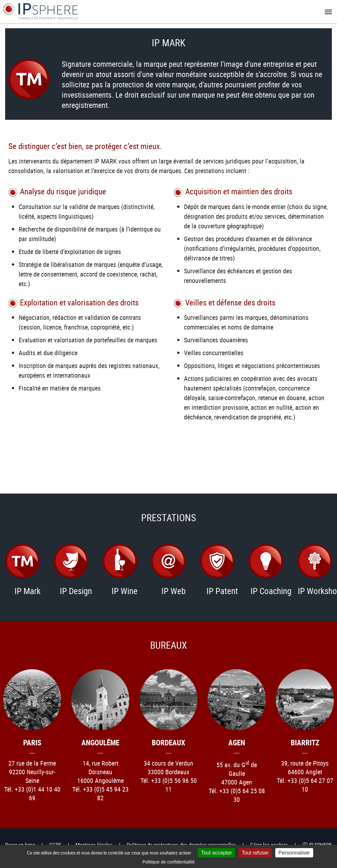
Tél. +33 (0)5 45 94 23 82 (100, 793)
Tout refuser (255, 853)
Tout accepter (216, 853)
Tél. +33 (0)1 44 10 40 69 (32, 793)
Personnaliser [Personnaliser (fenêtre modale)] (294, 853)
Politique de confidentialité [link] (169, 862)
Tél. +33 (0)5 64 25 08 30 (237, 795)
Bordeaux (168, 743)
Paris (32, 743)
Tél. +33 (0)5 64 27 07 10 (305, 785)
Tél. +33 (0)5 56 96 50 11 (169, 785)
